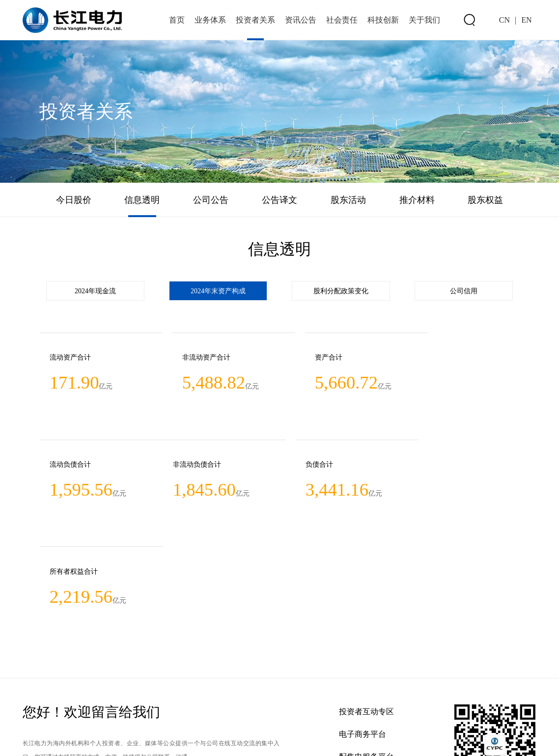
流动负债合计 (426, 358)
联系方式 (67, 739)
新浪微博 (355, 697)
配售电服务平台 (366, 652)
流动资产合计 (70, 358)
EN (526, 20)
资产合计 (301, 358)
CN (504, 20)
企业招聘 (355, 675)
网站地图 (34, 739)
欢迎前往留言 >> (59, 690)
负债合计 (182, 466)
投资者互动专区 (366, 607)
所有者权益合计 (311, 466)
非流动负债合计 (73, 466)
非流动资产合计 (192, 358)
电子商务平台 (363, 630)
